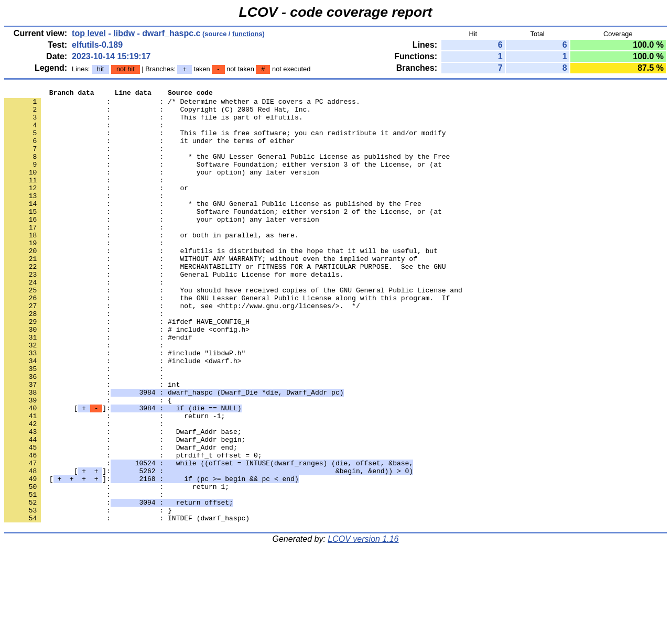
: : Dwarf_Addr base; (123, 500)
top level (89, 33)
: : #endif (98, 387)
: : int (92, 444)
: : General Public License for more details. (174, 312)
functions (247, 34)
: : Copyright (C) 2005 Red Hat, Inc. (158, 114)
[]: (123, 472)
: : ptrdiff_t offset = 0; (133, 529)
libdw (124, 33)
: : (86, 133)
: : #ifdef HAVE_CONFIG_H (127, 368)
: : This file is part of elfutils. (153, 123)
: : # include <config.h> (127, 378)
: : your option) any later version (162, 189)
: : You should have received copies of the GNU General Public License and (233, 331)
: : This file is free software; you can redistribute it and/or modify (225, 142)
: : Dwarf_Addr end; (121, 519)
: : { (88, 463)
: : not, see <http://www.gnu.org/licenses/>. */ (182, 350)
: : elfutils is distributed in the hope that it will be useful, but (221, 283)
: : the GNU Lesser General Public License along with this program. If (227, 340)
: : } (88, 595)
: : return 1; (117, 566)
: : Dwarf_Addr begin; (125, 510)
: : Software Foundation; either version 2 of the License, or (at (223, 236)
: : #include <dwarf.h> (123, 416)
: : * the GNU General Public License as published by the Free (213, 227)
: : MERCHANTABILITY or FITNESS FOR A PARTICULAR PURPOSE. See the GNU (225, 302)
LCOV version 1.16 (363, 625)
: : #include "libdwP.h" (125, 406)
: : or (96, 208)
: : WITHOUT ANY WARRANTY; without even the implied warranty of (211, 293)
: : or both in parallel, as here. (151, 265)
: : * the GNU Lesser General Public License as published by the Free (227, 170)
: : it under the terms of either (149, 151)
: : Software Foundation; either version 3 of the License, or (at (223, 180)
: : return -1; (115, 482)
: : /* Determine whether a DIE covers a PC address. (182, 104)
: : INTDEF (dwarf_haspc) (127, 604)
